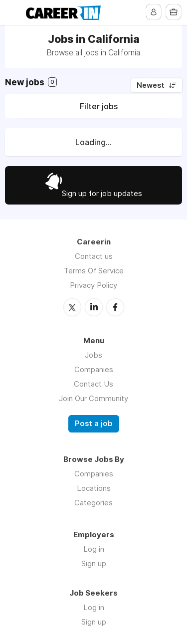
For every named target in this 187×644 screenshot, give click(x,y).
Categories (93, 503)
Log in (94, 549)
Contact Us (93, 384)
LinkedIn (94, 307)
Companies (94, 369)
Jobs (93, 355)
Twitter (72, 307)
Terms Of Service (94, 271)
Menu (13, 12)
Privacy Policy (93, 285)
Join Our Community (93, 398)
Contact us (94, 256)
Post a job (94, 424)
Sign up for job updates (102, 193)
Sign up (94, 563)
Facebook (115, 307)
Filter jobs (99, 106)
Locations (94, 488)
